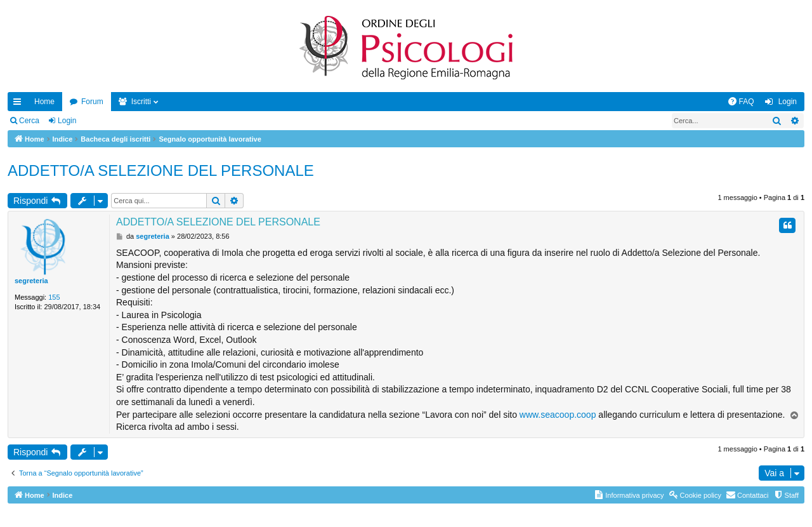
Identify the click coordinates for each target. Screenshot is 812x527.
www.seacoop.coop (558, 415)
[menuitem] (741, 102)
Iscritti (141, 102)
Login (67, 121)
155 (54, 297)
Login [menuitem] (788, 102)
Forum (92, 102)
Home (44, 102)
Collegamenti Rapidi (20, 104)
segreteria (31, 281)
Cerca (29, 121)
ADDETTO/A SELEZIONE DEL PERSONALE (161, 170)
